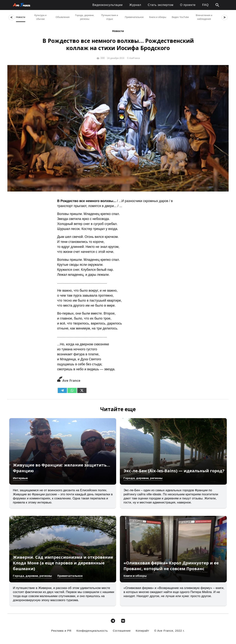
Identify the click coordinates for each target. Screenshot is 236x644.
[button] (217, 5)
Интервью (20, 478)
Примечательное (70, 576)
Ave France (69, 380)
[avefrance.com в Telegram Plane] (113, 621)
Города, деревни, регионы (143, 478)
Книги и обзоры (135, 576)
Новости (118, 31)
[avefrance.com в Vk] (123, 621)
